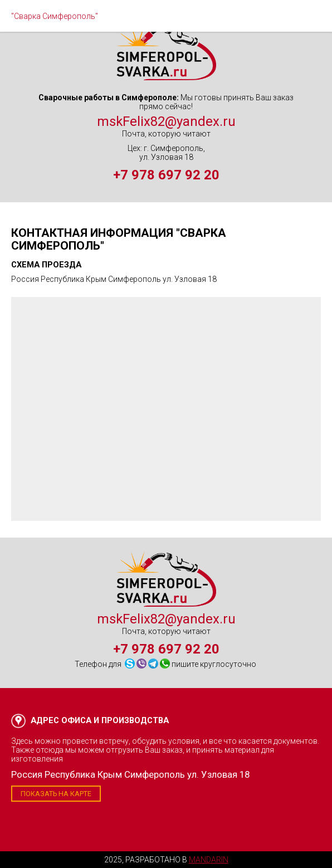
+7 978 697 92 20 (166, 175)
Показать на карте (56, 794)
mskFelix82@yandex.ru (166, 121)
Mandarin (209, 860)
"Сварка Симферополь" (55, 16)
